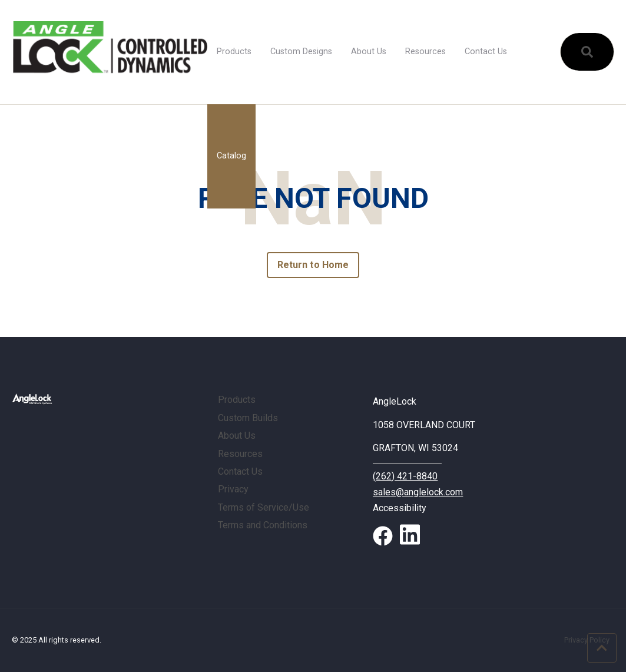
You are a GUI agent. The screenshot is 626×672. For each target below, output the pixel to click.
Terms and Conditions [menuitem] (263, 525)
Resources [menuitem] (425, 52)
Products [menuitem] (234, 52)
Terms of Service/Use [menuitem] (264, 507)
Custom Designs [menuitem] (301, 52)
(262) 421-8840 (405, 476)
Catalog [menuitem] (231, 156)
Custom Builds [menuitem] (248, 418)
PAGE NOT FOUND (313, 199)
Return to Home (313, 265)
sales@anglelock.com (418, 492)
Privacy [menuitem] (233, 489)
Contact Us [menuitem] (486, 52)
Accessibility (400, 508)
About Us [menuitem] (369, 52)
